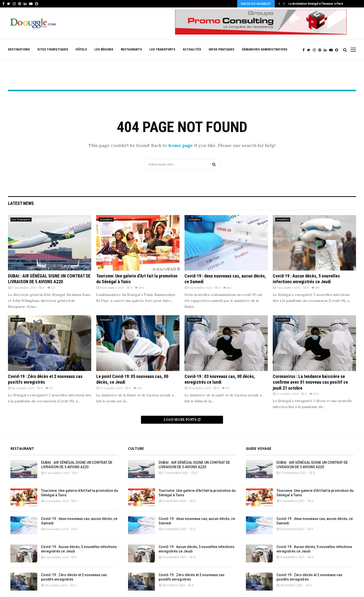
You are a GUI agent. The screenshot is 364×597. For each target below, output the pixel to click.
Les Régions (104, 49)
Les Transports (162, 49)
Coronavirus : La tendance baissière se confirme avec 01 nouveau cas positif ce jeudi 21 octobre (310, 382)
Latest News (21, 203)
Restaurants (131, 49)
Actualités (192, 49)
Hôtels (81, 49)
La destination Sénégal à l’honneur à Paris (316, 4)
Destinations (19, 49)
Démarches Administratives (265, 49)
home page (181, 145)
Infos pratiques (222, 49)
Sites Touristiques (53, 49)
